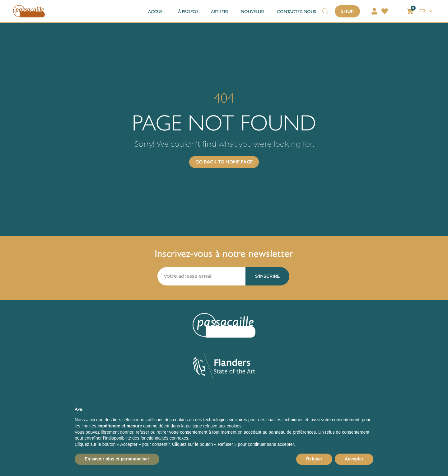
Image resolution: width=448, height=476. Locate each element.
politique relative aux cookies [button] (214, 426)
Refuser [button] (314, 459)
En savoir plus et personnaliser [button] (117, 459)
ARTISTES (220, 11)
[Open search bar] (325, 8)
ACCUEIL (157, 11)
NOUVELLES (253, 11)
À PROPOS (188, 11)
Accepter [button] (354, 459)
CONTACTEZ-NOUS (296, 11)
